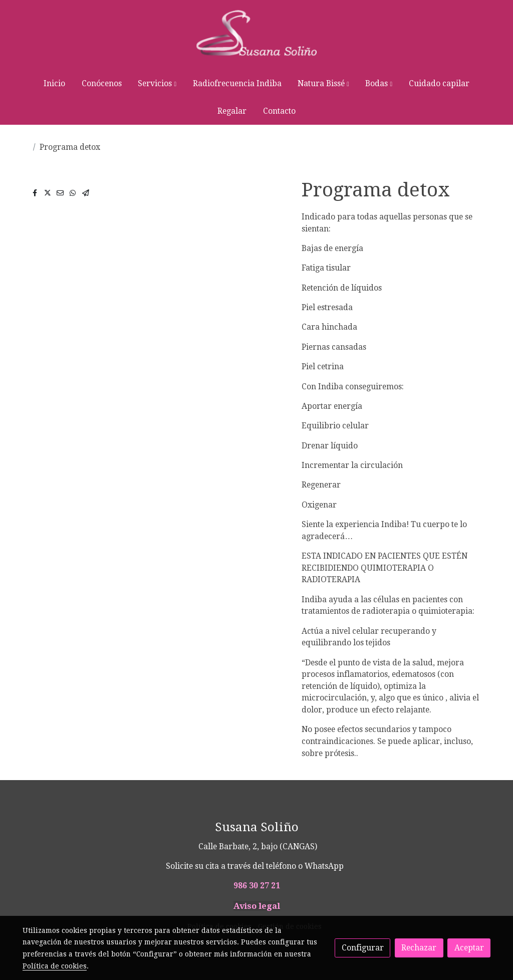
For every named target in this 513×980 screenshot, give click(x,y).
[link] (256, 35)
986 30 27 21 (257, 886)
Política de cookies (55, 966)
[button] (157, 83)
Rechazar (419, 948)
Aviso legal (257, 906)
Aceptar (469, 948)
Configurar (363, 948)
